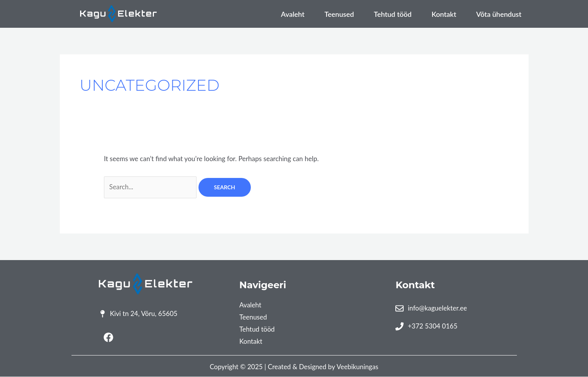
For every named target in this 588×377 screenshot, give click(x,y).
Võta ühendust (499, 14)
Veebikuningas (357, 367)
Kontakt (444, 14)
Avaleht (293, 14)
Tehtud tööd (393, 14)
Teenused (339, 14)
